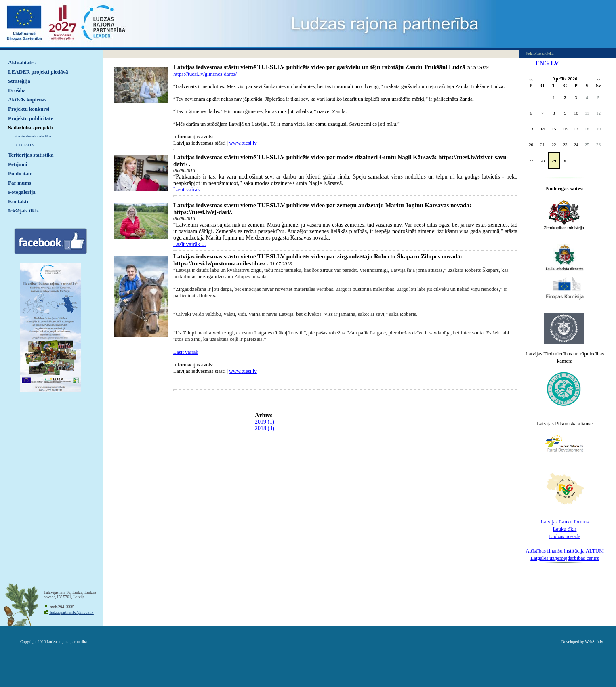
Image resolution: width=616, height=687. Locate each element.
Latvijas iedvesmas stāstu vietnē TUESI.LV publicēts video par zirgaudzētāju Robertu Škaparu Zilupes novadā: (318, 256)
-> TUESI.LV (24, 145)
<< (531, 80)
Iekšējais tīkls (23, 211)
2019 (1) (265, 422)
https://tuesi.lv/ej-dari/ (202, 212)
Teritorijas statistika (31, 155)
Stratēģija (19, 81)
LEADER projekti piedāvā (38, 72)
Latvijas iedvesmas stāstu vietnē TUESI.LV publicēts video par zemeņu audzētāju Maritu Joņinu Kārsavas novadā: (322, 205)
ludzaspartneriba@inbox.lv (71, 612)
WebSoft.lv (594, 642)
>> (598, 80)
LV (555, 63)
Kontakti (18, 201)
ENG (542, 63)
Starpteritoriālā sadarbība (33, 136)
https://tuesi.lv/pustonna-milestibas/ (219, 263)
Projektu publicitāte (30, 118)
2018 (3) (265, 428)
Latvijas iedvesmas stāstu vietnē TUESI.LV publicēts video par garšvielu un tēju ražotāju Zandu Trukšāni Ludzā (319, 67)
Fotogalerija (22, 192)
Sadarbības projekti (30, 127)
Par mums (20, 183)
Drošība (17, 90)
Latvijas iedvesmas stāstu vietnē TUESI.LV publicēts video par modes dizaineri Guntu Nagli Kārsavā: (306, 157)
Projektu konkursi (29, 109)
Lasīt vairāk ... (189, 190)
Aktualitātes (22, 62)
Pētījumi (18, 164)
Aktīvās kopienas (27, 100)
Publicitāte (20, 173)
